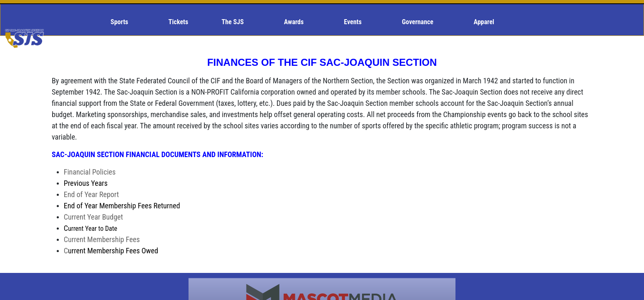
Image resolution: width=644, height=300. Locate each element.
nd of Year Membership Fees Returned (122, 206)
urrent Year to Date (93, 229)
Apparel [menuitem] (484, 22)
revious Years (86, 183)
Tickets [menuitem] (178, 22)
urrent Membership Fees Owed (111, 251)
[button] (123, 22)
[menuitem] (123, 22)
